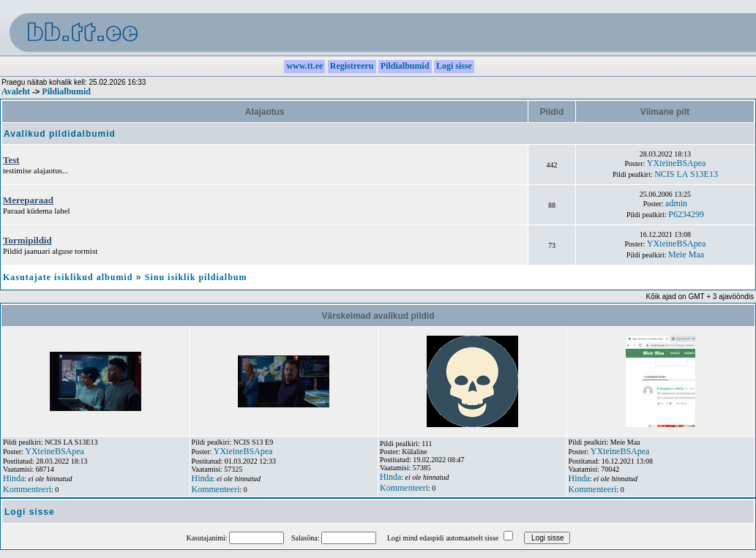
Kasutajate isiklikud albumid (68, 277)
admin (676, 203)
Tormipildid (27, 240)
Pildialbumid (66, 91)
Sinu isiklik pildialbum (196, 277)
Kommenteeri (27, 489)
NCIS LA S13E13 (686, 174)
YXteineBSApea (677, 163)
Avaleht (16, 91)
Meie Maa (686, 255)
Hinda (14, 478)
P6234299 (686, 214)
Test (11, 160)
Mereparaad (28, 200)
